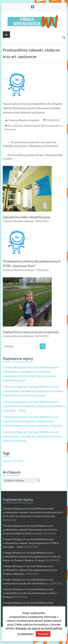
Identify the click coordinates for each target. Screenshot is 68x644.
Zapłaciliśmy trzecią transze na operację (31, 332)
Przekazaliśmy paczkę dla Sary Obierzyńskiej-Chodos (33, 157)
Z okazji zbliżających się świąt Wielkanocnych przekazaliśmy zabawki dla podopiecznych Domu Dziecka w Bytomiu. (33, 436)
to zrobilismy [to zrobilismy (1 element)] (18, 461)
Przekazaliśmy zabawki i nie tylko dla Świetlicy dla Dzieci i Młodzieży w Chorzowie (30, 144)
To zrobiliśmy (15, 126)
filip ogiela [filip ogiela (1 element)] (7, 461)
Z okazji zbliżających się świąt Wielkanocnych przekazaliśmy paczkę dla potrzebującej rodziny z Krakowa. (30, 593)
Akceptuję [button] (43, 634)
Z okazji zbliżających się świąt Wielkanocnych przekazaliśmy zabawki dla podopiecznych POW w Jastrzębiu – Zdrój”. (34, 406)
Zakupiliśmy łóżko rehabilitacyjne (26, 217)
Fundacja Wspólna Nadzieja (24, 120)
